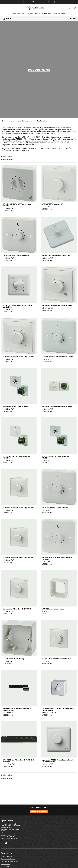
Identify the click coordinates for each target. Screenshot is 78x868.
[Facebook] (6, 843)
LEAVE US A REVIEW (39, 812)
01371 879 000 (41, 14)
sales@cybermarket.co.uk (9, 839)
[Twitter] (2, 843)
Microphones (5, 864)
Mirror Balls (5, 866)
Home (4, 121)
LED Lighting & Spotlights (9, 861)
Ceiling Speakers (6, 856)
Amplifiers (11, 121)
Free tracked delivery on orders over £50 (39, 2)
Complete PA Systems (8, 859)
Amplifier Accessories (24, 121)
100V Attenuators (40, 121)
